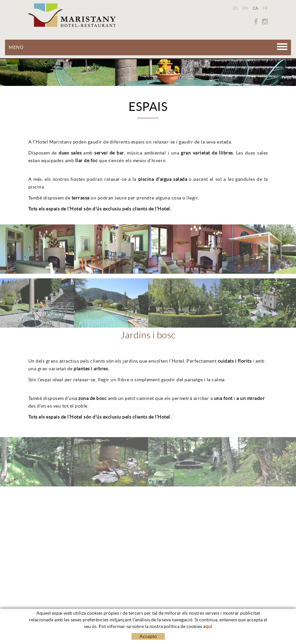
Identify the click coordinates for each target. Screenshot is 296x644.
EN (245, 8)
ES (236, 8)
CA (256, 8)
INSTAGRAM (265, 22)
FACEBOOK (256, 22)
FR (265, 8)
